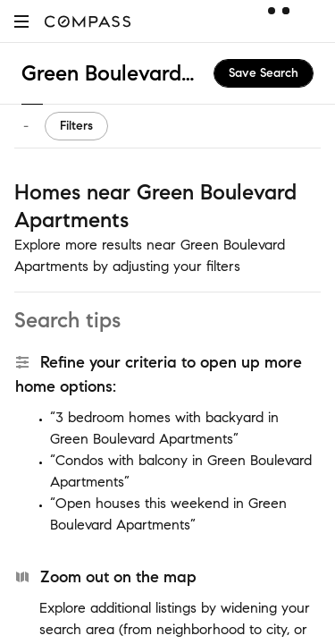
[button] (21, 21)
